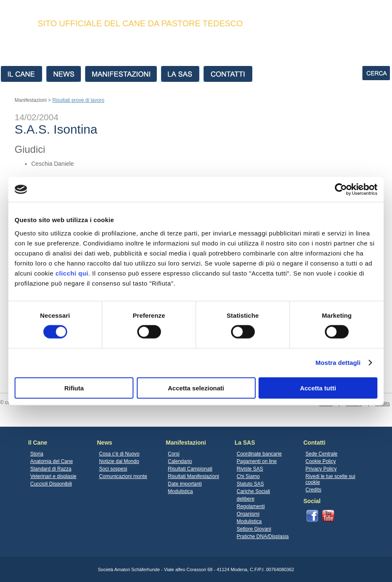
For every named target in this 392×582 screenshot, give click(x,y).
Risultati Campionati (190, 469)
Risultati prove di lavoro (78, 100)
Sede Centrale (322, 454)
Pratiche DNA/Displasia (263, 536)
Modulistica (181, 491)
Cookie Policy (321, 461)
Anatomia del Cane (52, 461)
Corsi (174, 454)
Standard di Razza (51, 469)
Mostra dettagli (338, 363)
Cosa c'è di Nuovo (119, 454)
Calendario (180, 461)
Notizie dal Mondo (119, 461)
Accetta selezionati (196, 388)
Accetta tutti (318, 388)
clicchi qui (72, 273)
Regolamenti (251, 506)
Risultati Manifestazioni (194, 476)
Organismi (248, 514)
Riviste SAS (250, 469)
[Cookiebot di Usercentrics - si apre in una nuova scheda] (341, 190)
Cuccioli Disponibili (51, 484)
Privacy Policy (321, 469)
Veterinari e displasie (54, 476)
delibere (246, 499)
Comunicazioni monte (123, 476)
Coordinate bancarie (259, 454)
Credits (314, 490)
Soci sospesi (113, 469)
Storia (37, 454)
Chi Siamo (248, 476)
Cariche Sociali (254, 491)
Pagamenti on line (257, 461)
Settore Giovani (254, 529)
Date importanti (185, 484)
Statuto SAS (250, 484)
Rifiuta (74, 388)
